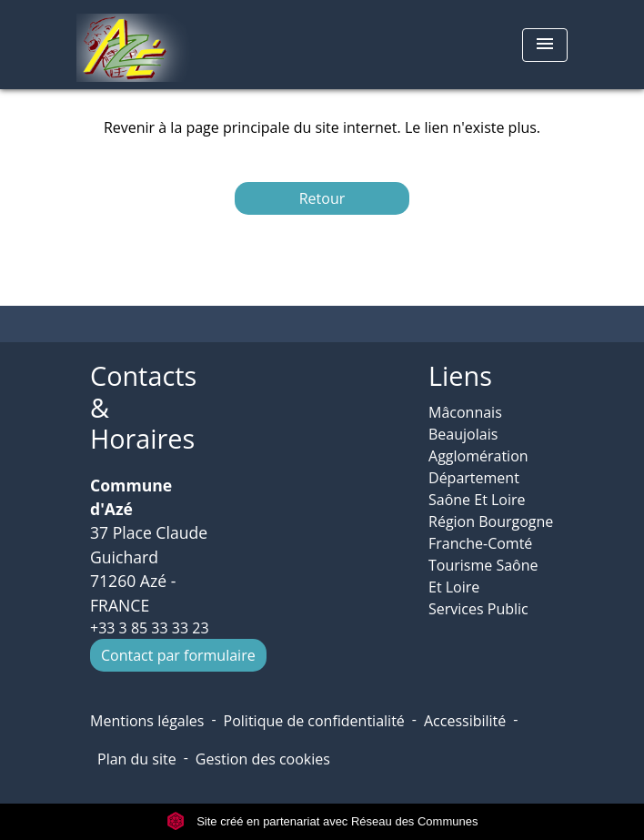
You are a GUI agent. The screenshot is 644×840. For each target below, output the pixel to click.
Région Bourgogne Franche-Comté (491, 532)
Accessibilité (465, 721)
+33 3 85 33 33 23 (150, 628)
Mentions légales (147, 721)
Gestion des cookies (263, 759)
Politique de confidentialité (314, 721)
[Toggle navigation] (545, 45)
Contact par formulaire (178, 655)
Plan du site (137, 759)
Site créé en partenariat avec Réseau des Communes (322, 821)
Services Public (478, 609)
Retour (322, 198)
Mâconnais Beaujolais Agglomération (478, 434)
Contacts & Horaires (143, 408)
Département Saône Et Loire (477, 489)
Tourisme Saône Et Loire (483, 576)
